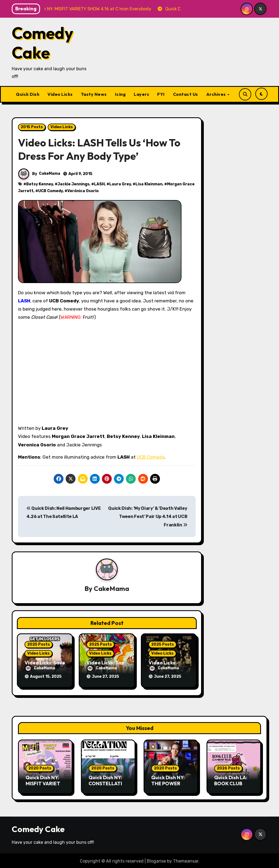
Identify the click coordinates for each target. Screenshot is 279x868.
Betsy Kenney (40, 184)
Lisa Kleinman (149, 184)
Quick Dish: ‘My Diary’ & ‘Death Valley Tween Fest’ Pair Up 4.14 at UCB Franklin (148, 517)
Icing (120, 94)
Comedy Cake (43, 43)
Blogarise (156, 860)
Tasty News (94, 94)
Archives (217, 94)
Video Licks (60, 94)
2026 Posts (228, 767)
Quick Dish (28, 94)
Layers (141, 94)
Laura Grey (120, 184)
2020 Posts (40, 767)
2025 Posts (39, 644)
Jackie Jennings (73, 184)
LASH (99, 184)
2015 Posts (32, 127)
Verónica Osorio (83, 191)
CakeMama (50, 174)
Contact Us (186, 94)
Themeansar (186, 860)
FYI (161, 94)
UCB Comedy (50, 191)
